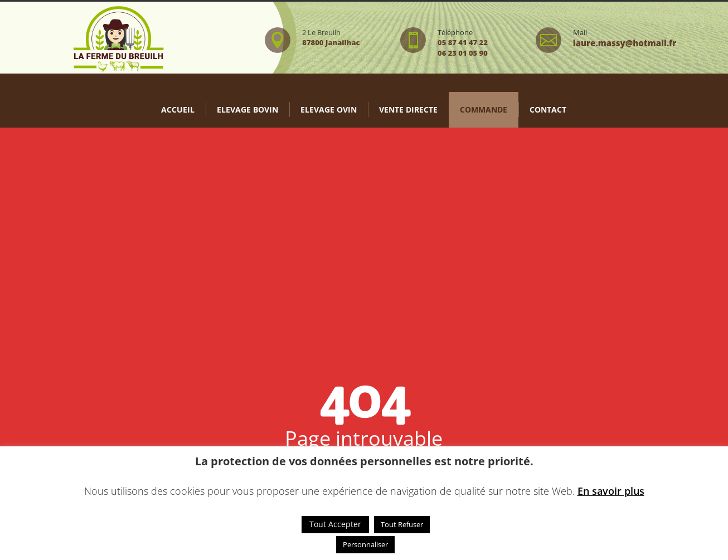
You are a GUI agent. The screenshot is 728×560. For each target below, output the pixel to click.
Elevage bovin (247, 109)
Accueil (178, 109)
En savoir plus (611, 491)
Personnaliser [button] (365, 544)
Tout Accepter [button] (335, 524)
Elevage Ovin (329, 109)
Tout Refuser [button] (402, 524)
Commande (484, 109)
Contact (548, 109)
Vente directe (408, 109)
